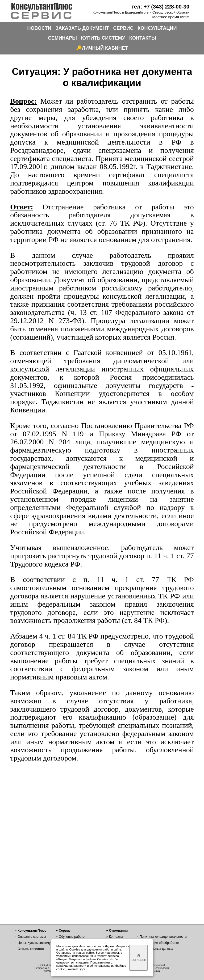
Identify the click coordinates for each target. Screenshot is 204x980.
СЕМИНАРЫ (62, 38)
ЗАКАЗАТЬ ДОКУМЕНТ (82, 28)
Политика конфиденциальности (163, 937)
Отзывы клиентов (31, 949)
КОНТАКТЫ (143, 38)
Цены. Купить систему (34, 943)
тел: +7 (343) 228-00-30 (160, 7)
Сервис (65, 931)
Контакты (116, 937)
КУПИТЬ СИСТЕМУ (103, 38)
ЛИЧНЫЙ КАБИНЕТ (105, 48)
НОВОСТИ (39, 28)
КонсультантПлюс (32, 931)
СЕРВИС (123, 28)
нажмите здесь (77, 969)
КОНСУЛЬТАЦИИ (157, 28)
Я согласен (139, 958)
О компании (118, 931)
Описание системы (32, 937)
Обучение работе (72, 937)
